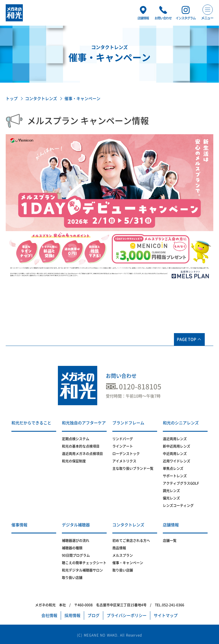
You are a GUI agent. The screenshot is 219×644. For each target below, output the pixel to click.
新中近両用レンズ (177, 446)
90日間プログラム (76, 555)
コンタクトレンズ (41, 99)
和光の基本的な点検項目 (81, 446)
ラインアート (123, 446)
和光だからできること (31, 423)
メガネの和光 (14, 13)
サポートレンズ (175, 476)
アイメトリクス (124, 461)
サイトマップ (166, 616)
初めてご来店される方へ (131, 541)
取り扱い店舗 (72, 578)
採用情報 (72, 616)
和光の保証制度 (74, 461)
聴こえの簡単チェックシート (84, 563)
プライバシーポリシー (127, 616)
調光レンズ (171, 491)
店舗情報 (171, 525)
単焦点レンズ (173, 468)
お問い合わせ (121, 376)
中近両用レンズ (175, 454)
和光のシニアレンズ (181, 423)
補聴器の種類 (72, 548)
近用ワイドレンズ (177, 461)
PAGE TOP (186, 339)
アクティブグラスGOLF (181, 483)
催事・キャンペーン (128, 563)
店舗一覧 (170, 541)
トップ (12, 99)
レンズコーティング (178, 506)
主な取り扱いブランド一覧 (133, 468)
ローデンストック (126, 454)
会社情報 (49, 616)
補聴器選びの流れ (76, 541)
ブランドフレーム (128, 423)
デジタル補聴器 (76, 525)
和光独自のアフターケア (84, 423)
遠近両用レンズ (175, 439)
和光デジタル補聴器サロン (82, 570)
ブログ (94, 616)
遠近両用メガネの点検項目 (82, 454)
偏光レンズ (171, 498)
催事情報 (19, 525)
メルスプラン (123, 555)
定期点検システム (76, 439)
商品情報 (119, 548)
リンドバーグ (123, 439)
